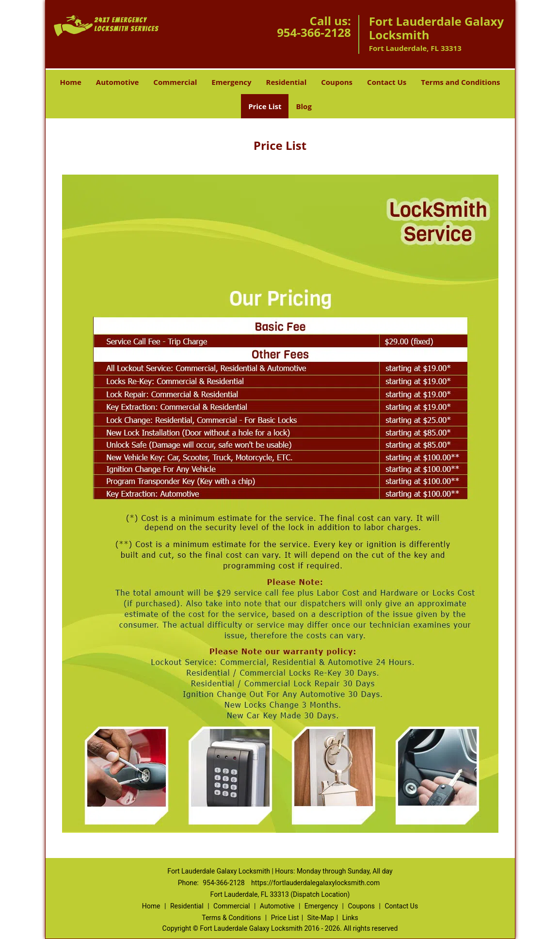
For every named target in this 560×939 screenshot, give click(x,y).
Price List (265, 106)
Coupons (337, 82)
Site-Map (321, 918)
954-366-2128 (314, 32)
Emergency (231, 82)
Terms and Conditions (460, 82)
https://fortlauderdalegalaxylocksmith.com (315, 883)
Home (70, 82)
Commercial (175, 82)
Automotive (118, 82)
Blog (304, 106)
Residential (287, 82)
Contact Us (387, 82)
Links (350, 918)
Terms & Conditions (231, 918)
